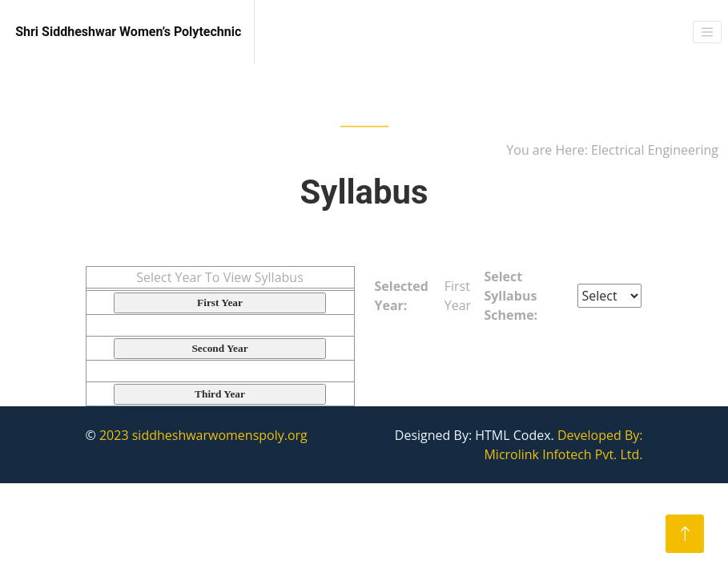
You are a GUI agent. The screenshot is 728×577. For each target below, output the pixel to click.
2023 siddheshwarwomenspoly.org (203, 435)
